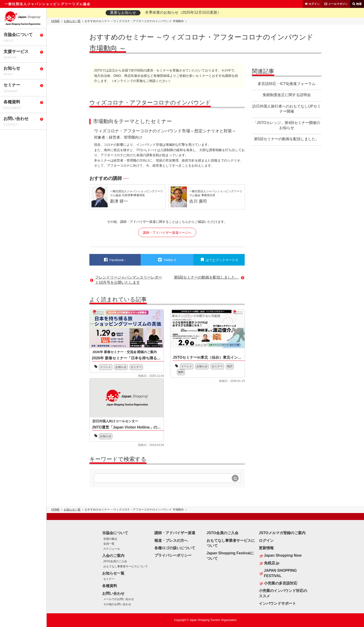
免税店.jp (272, 563)
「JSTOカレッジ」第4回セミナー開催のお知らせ (287, 125)
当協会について (115, 533)
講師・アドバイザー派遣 (175, 533)
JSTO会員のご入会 (115, 561)
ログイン (314, 4)
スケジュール (112, 549)
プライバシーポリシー (173, 555)
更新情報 (266, 548)
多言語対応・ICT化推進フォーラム (287, 84)
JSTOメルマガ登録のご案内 (282, 533)
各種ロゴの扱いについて (175, 548)
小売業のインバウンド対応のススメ (283, 593)
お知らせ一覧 (72, 21)
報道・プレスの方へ (171, 541)
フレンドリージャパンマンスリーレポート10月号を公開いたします (129, 280)
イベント (106, 367)
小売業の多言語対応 (281, 583)
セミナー (136, 367)
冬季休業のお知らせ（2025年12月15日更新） (183, 12)
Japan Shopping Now (283, 555)
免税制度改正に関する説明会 (287, 95)
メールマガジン (338, 4)
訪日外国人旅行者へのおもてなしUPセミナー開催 (286, 109)
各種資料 (110, 586)
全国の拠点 (110, 539)
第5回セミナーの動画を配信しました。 (287, 139)
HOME (55, 21)
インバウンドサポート (277, 603)
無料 (181, 372)
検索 (359, 4)
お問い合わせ (113, 593)
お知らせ (121, 367)
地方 (230, 366)
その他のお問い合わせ (117, 604)
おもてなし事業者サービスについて (126, 566)
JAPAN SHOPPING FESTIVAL (280, 573)
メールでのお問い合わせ (119, 599)
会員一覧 (109, 544)
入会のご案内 (113, 556)
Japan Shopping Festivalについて (230, 556)
